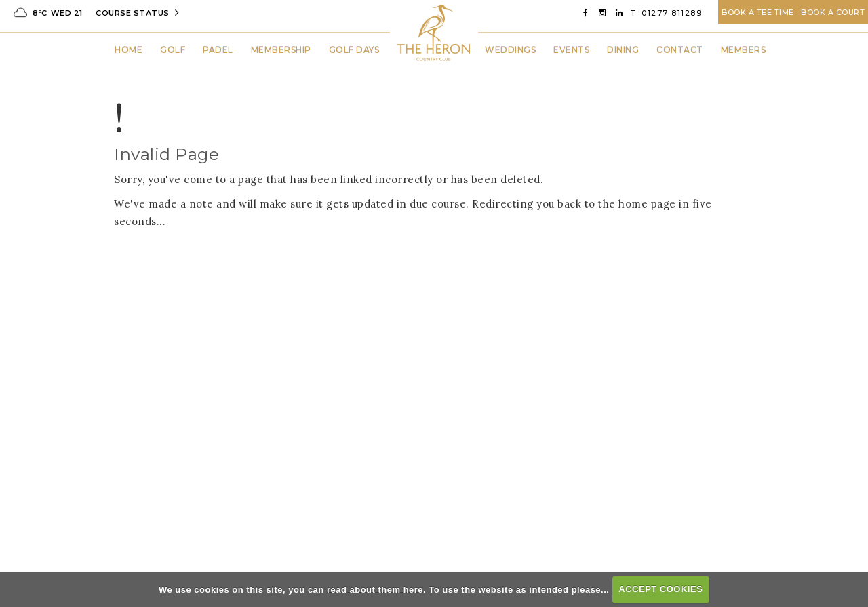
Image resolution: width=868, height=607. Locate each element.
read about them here (375, 589)
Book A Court (833, 12)
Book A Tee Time (758, 12)
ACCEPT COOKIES (660, 589)
